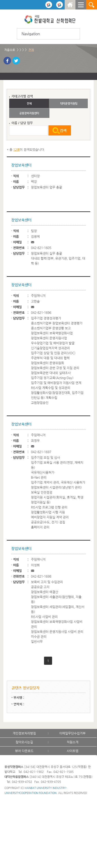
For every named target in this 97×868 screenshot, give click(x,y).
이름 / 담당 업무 (22, 123)
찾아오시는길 (24, 742)
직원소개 (73, 742)
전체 (31, 50)
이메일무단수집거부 (72, 733)
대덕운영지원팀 (69, 103)
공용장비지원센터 (29, 113)
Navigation (31, 34)
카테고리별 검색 (22, 96)
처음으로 (10, 50)
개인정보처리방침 (24, 733)
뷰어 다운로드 (24, 751)
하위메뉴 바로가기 (0, 0)
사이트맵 (73, 751)
